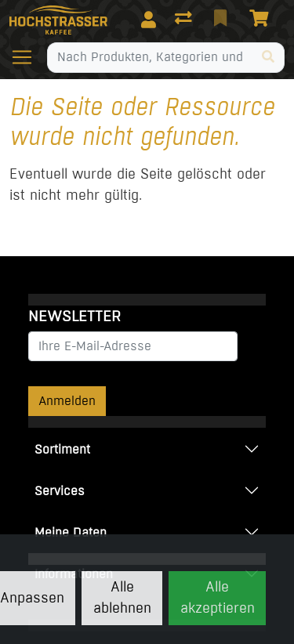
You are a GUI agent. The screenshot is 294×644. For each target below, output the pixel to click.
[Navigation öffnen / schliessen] (28, 57)
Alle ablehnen (122, 597)
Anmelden (67, 401)
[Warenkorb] (262, 20)
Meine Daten (71, 532)
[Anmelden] (149, 20)
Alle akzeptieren (218, 597)
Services (60, 491)
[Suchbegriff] (150, 57)
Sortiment (62, 449)
